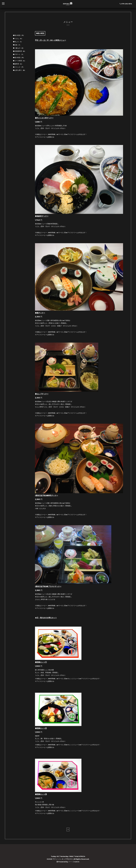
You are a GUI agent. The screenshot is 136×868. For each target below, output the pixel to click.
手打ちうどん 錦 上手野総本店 (63, 859)
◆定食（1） (17, 45)
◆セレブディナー (42, 394)
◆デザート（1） (18, 54)
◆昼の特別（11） (19, 58)
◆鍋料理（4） (18, 64)
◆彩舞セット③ (41, 794)
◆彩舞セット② (41, 728)
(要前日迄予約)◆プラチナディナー (48, 586)
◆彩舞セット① (41, 662)
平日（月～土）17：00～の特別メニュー (51, 40)
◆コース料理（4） (19, 61)
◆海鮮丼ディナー (42, 216)
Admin (77, 862)
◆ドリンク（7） (19, 67)
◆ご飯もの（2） (19, 48)
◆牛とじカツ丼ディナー (44, 118)
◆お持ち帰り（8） (19, 70)
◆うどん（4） (18, 38)
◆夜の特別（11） (19, 35)
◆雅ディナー (40, 313)
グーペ (71, 862)
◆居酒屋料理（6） (19, 51)
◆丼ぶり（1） (18, 42)
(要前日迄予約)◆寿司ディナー (47, 495)
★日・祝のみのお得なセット (46, 618)
